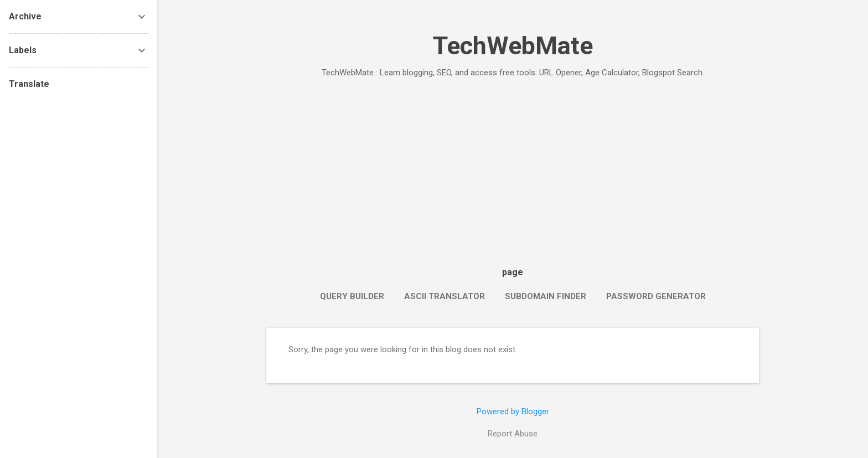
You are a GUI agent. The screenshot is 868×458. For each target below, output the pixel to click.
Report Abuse (513, 434)
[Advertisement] (513, 169)
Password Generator (656, 296)
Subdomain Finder (546, 296)
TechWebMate (513, 46)
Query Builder (352, 296)
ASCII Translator (445, 296)
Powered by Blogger (513, 411)
